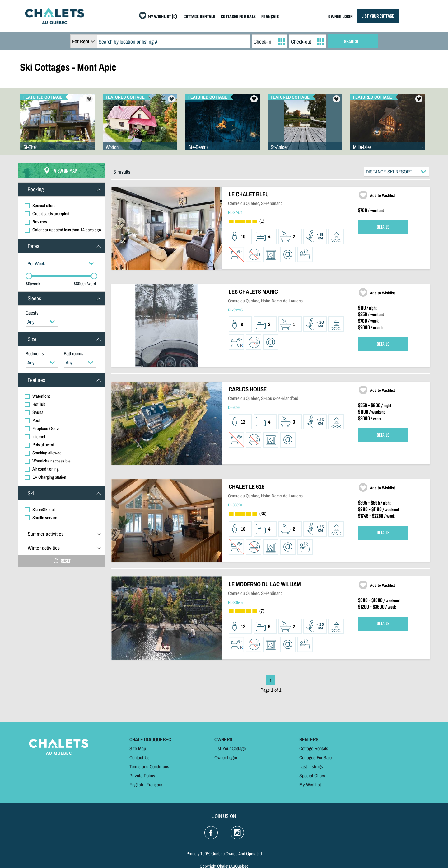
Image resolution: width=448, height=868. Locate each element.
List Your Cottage (230, 748)
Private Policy (142, 776)
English (136, 785)
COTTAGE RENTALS (199, 17)
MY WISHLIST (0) (162, 17)
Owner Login (226, 757)
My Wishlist (310, 785)
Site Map (138, 748)
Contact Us (140, 757)
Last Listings (311, 766)
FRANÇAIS (270, 17)
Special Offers (312, 776)
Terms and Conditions (149, 766)
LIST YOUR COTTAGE (378, 16)
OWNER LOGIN (341, 17)
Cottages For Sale (315, 757)
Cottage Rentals (314, 748)
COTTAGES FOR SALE (238, 17)
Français (154, 785)
